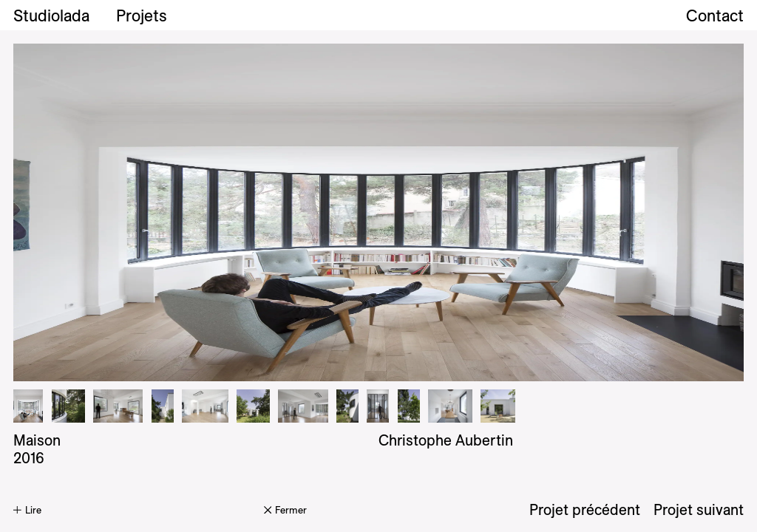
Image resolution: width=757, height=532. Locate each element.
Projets (142, 16)
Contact (715, 16)
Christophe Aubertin (446, 440)
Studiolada (51, 16)
